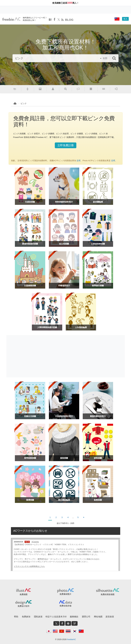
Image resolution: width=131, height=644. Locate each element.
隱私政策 (38, 617)
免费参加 (26, 617)
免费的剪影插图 (108, 594)
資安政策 (110, 617)
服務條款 (74, 617)
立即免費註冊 (66, 145)
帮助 (16, 617)
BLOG (69, 20)
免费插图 (24, 594)
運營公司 (86, 617)
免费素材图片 (65, 594)
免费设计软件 (24, 606)
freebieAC (71, 639)
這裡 (78, 161)
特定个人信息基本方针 (56, 617)
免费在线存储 (65, 606)
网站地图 (98, 617)
